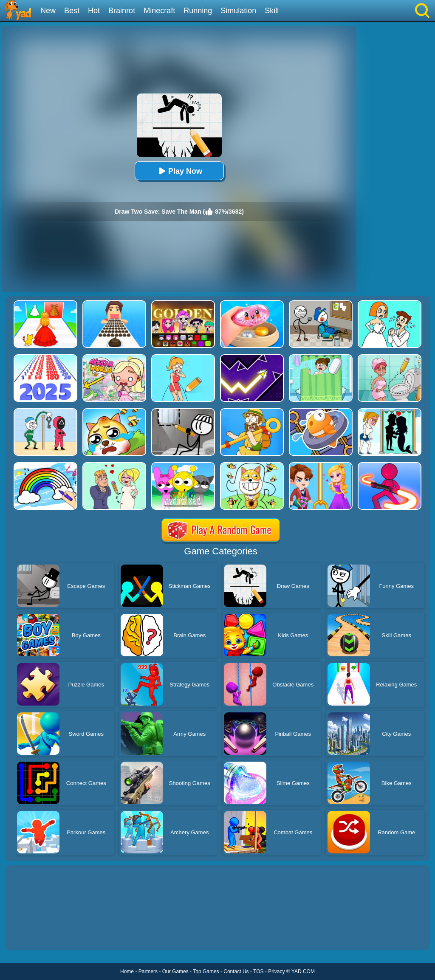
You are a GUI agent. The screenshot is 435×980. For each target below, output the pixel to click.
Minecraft (159, 11)
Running (198, 11)
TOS (258, 972)
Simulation (238, 11)
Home (127, 972)
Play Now (179, 171)
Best (72, 11)
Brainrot (122, 11)
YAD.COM (303, 972)
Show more (34, 934)
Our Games (175, 972)
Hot (94, 11)
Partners (148, 972)
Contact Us (236, 972)
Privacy (276, 972)
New (48, 11)
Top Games (206, 972)
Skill (272, 11)
